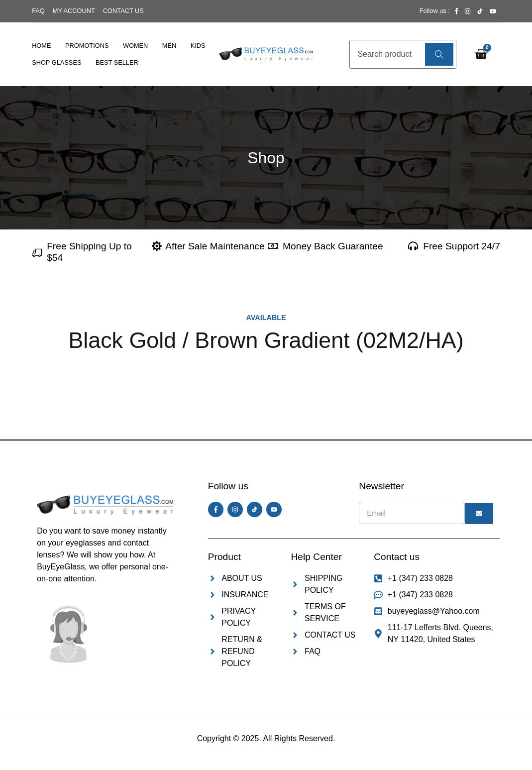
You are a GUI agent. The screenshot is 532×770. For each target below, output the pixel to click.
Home (41, 46)
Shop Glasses (56, 62)
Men (169, 46)
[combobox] (386, 54)
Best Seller (117, 62)
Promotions (87, 46)
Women (135, 46)
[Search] (439, 54)
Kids (198, 46)
